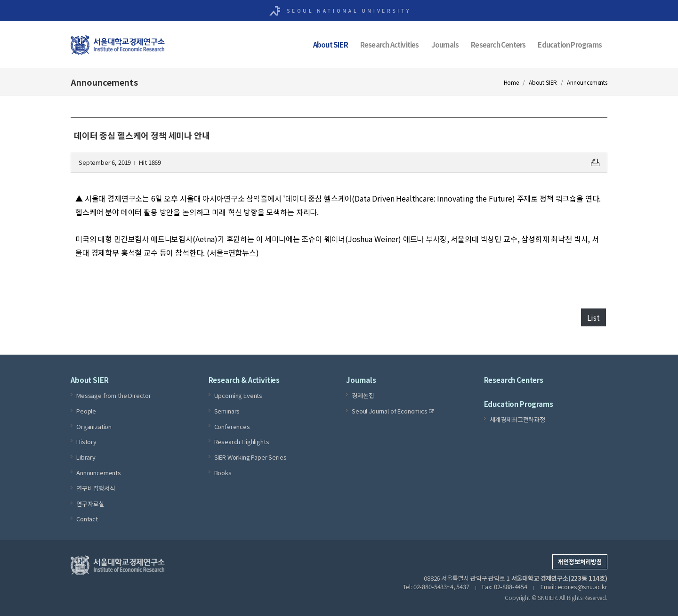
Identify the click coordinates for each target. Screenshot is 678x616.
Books (223, 473)
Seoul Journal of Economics (393, 411)
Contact (87, 519)
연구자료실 (90, 503)
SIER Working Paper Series (250, 457)
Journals (445, 45)
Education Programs (570, 45)
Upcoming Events (238, 395)
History (86, 442)
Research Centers (498, 45)
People (86, 411)
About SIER (331, 45)
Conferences (232, 426)
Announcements (99, 473)
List (593, 317)
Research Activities (390, 45)
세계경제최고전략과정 (517, 419)
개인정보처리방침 (580, 562)
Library (86, 457)
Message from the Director (114, 395)
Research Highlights (242, 442)
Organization (94, 426)
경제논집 (363, 395)
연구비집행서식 (96, 488)
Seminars (227, 411)
